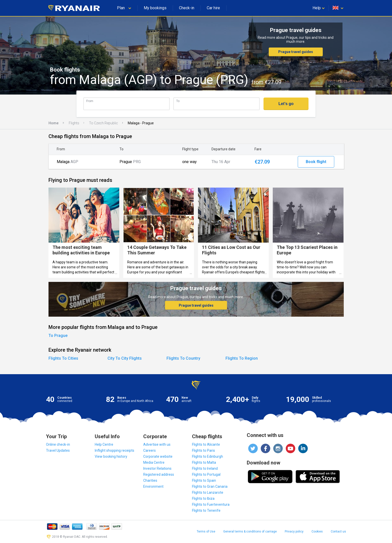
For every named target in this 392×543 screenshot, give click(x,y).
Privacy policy (294, 531)
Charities (150, 480)
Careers (149, 450)
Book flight (316, 162)
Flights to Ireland (205, 468)
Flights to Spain (204, 480)
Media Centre (154, 462)
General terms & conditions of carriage (250, 531)
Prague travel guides (296, 52)
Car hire (213, 8)
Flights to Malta (204, 462)
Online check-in (58, 444)
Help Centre (104, 444)
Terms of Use (206, 531)
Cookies (317, 531)
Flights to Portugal (206, 474)
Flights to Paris (203, 450)
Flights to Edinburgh (207, 456)
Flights (74, 123)
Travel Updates (58, 450)
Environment (153, 486)
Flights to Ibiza (203, 498)
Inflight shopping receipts (114, 450)
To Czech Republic (103, 123)
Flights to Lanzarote (208, 492)
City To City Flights (125, 358)
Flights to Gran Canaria (210, 486)
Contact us (338, 531)
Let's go (286, 104)
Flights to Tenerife (206, 510)
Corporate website (158, 456)
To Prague (58, 336)
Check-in (187, 8)
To (178, 101)
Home (53, 123)
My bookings (155, 8)
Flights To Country (183, 358)
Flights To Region (242, 358)
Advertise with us (157, 444)
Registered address (159, 474)
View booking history (111, 456)
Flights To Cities (63, 358)
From (90, 101)
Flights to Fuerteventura (211, 504)
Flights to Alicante (206, 444)
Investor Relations (157, 468)
